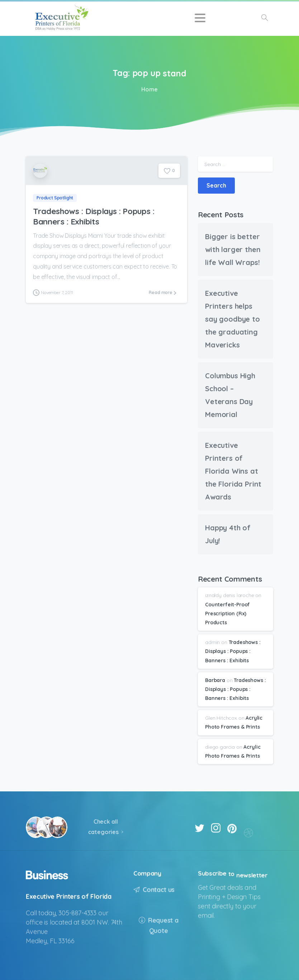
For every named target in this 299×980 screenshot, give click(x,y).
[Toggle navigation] (200, 18)
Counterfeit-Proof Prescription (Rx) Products (227, 614)
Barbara (215, 680)
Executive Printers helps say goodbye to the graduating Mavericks (232, 319)
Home (148, 89)
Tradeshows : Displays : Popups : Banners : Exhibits (94, 216)
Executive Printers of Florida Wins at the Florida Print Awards (233, 471)
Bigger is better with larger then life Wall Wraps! (233, 249)
